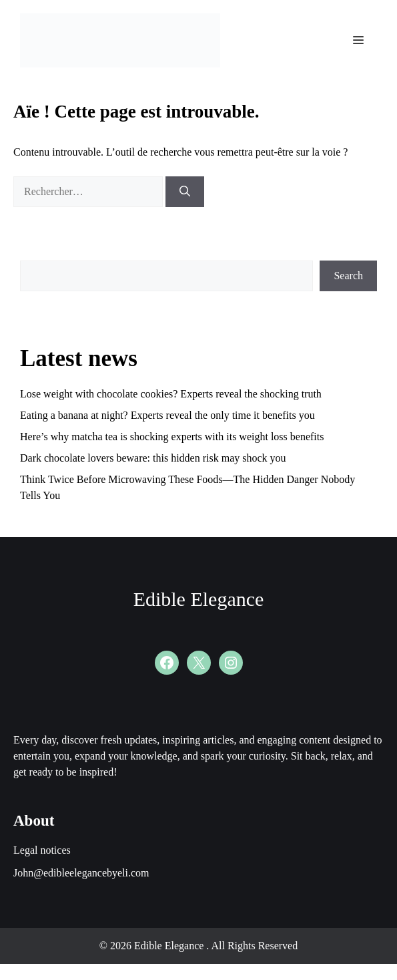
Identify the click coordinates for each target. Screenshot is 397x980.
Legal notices (42, 850)
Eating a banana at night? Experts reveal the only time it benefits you (167, 415)
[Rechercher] (185, 192)
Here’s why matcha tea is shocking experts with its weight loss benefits (172, 437)
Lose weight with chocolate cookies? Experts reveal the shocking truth (171, 394)
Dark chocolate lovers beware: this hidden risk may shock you (153, 458)
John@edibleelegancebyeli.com (81, 873)
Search (348, 276)
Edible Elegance (199, 599)
